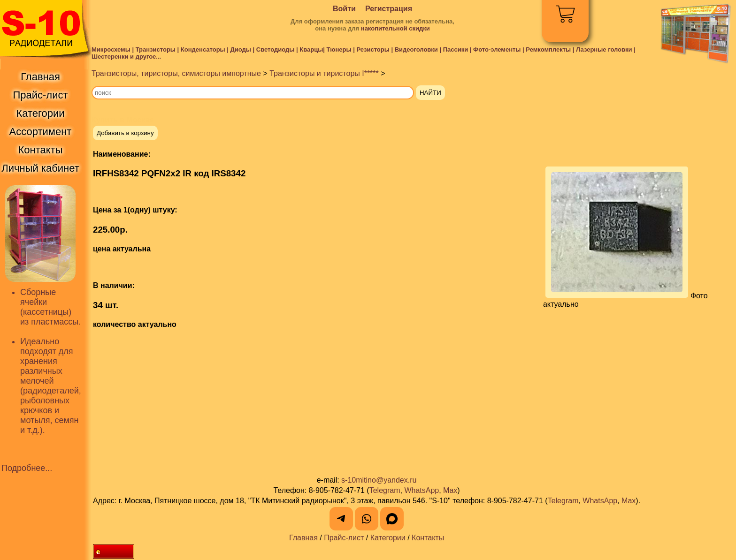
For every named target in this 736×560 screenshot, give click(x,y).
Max (450, 490)
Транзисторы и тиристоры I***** (324, 73)
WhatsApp (422, 490)
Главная (303, 538)
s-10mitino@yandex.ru (379, 480)
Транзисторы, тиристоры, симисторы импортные (176, 73)
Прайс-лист (344, 538)
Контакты (428, 538)
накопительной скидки (395, 28)
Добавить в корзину (125, 133)
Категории (388, 538)
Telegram (385, 490)
